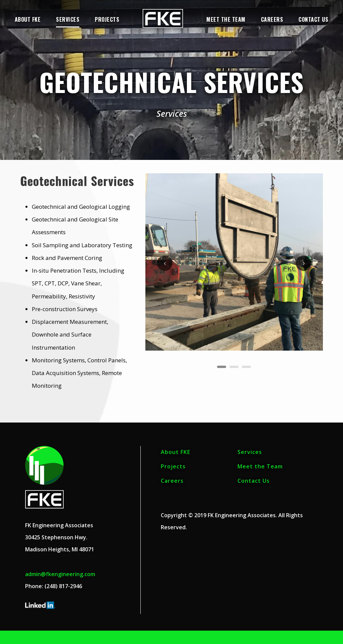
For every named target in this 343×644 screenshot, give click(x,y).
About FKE (28, 19)
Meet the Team (226, 19)
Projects (107, 19)
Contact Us (313, 19)
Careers (272, 19)
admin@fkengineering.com (60, 574)
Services (68, 19)
